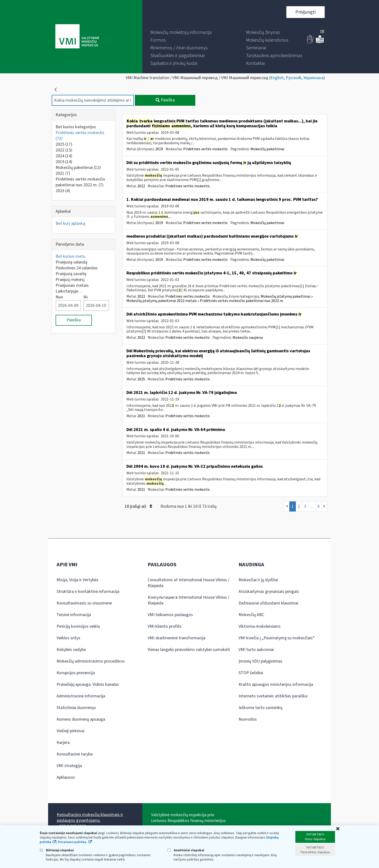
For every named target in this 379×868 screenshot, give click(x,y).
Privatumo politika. (73, 842)
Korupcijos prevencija (76, 673)
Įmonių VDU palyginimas (260, 661)
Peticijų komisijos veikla (78, 626)
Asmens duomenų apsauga (81, 719)
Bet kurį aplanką (70, 223)
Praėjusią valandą (71, 262)
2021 (63, 173)
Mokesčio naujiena (248, 338)
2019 (64, 162)
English (277, 78)
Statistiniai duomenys (76, 708)
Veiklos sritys (68, 638)
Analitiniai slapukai (186, 850)
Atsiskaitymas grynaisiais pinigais (269, 592)
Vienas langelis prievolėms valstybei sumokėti (189, 650)
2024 (64, 156)
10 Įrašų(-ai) (138, 506)
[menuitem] (181, 32)
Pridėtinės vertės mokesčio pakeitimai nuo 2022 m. (80, 182)
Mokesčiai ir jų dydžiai (258, 580)
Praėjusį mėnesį (70, 280)
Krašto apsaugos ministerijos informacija (276, 684)
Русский (293, 78)
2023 (63, 191)
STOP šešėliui (251, 673)
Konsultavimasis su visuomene (84, 603)
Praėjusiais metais (72, 285)
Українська (313, 78)
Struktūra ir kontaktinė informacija (88, 592)
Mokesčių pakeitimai (78, 168)
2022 (64, 150)
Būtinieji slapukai (57, 850)
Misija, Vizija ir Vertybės (77, 580)
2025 (64, 144)
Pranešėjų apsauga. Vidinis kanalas (88, 684)
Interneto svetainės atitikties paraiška (273, 696)
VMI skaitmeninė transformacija (177, 638)
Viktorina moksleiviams (260, 626)
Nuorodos (248, 719)
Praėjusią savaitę (71, 274)
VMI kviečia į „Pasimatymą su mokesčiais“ (277, 638)
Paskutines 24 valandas (77, 268)
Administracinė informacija (81, 696)
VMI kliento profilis (165, 626)
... (312, 506)
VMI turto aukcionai (256, 650)
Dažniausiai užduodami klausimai (268, 603)
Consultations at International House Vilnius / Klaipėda (189, 583)
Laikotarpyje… (69, 291)
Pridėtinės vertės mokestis (80, 136)
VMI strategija (69, 766)
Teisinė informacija (74, 615)
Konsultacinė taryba (75, 754)
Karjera (63, 743)
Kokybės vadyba (71, 650)
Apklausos (66, 777)
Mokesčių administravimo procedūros (91, 661)
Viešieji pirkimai (70, 731)
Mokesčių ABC (251, 615)
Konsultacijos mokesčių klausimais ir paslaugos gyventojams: (90, 818)
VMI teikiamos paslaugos (170, 615)
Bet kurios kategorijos (76, 127)
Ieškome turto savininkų (260, 708)
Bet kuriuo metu (70, 256)
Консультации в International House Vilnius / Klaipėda (189, 600)
